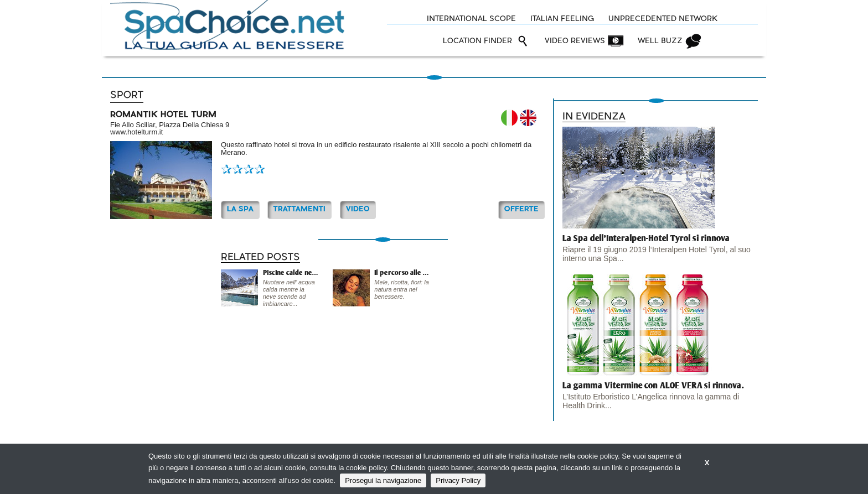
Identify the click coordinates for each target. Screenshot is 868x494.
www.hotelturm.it (136, 132)
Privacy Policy (458, 480)
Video (358, 209)
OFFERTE (521, 209)
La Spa (240, 209)
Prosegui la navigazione (383, 480)
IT (509, 118)
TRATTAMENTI (299, 209)
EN (528, 118)
